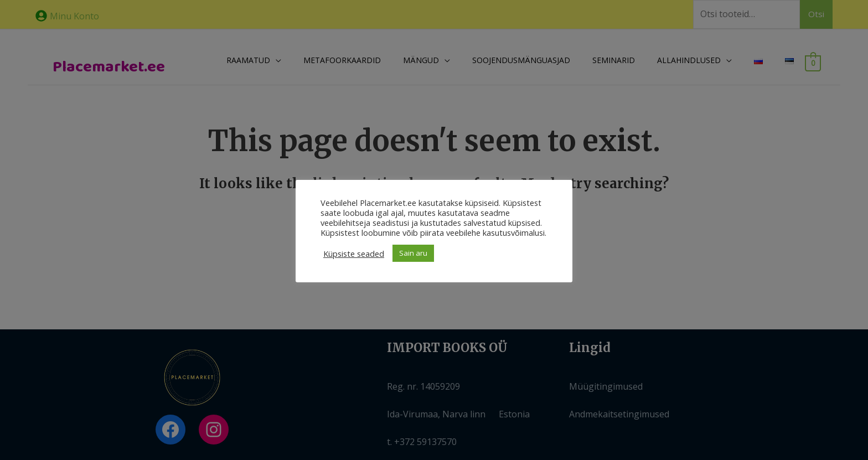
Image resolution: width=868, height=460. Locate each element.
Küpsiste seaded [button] (354, 254)
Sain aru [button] (413, 253)
